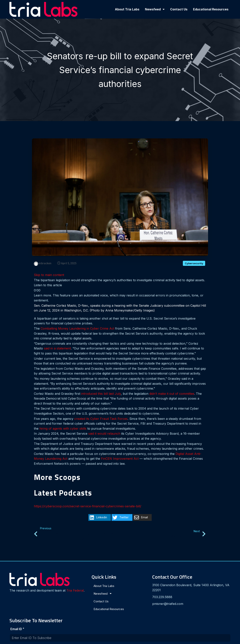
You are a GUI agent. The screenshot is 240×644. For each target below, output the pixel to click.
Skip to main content (49, 275)
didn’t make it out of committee (172, 394)
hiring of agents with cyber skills (63, 429)
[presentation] (185, 608)
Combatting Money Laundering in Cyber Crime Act (77, 329)
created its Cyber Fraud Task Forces (101, 419)
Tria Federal (22, 592)
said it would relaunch (104, 434)
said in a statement (57, 349)
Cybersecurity (194, 263)
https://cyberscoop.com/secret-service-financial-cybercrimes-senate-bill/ (88, 506)
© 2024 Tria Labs (120, 639)
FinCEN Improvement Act (120, 459)
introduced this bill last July (101, 394)
